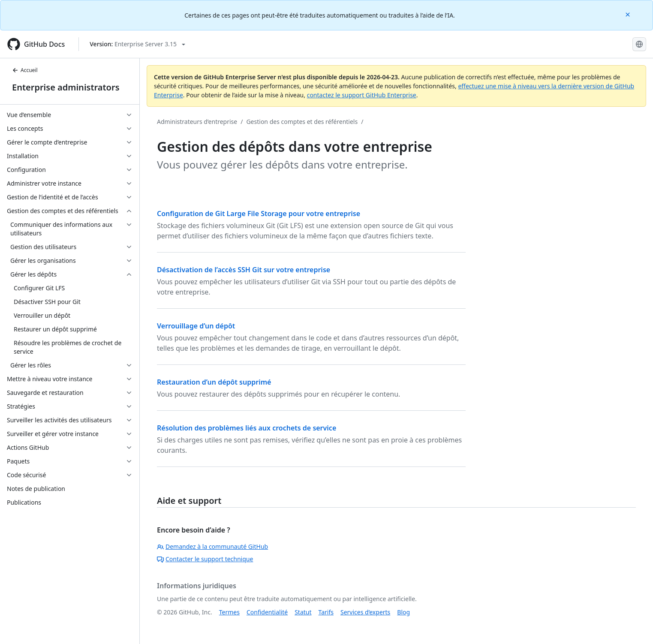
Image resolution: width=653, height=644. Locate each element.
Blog (403, 612)
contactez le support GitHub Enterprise (362, 95)
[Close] (629, 14)
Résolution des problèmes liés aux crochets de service (247, 428)
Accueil (25, 70)
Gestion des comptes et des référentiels (302, 122)
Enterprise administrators (66, 87)
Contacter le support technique (205, 559)
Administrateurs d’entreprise (197, 122)
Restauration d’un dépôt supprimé (214, 382)
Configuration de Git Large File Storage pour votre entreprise (259, 214)
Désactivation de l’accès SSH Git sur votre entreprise (244, 270)
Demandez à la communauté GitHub (212, 546)
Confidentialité (267, 612)
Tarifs (326, 612)
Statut (303, 612)
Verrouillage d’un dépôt (196, 326)
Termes (229, 612)
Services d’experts (365, 612)
